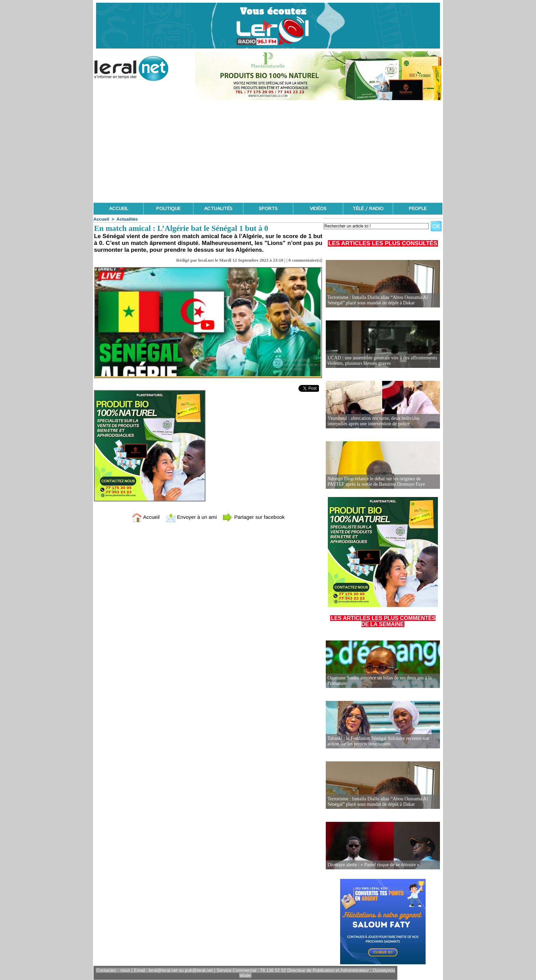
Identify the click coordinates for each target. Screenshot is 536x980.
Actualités (127, 219)
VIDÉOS (318, 209)
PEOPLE (418, 209)
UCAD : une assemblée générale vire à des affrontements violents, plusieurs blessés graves (382, 361)
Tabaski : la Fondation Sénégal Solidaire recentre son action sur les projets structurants (378, 741)
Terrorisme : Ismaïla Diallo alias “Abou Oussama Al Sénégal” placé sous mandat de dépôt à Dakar (378, 300)
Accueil (101, 219)
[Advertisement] (268, 151)
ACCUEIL (119, 209)
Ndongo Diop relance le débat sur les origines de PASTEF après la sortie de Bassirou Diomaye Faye (376, 481)
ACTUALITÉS (218, 209)
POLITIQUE (168, 209)
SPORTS (268, 209)
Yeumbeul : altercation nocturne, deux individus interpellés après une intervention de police (373, 421)
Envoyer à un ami (191, 517)
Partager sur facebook (254, 517)
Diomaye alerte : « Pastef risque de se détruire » (373, 865)
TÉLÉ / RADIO (368, 209)
